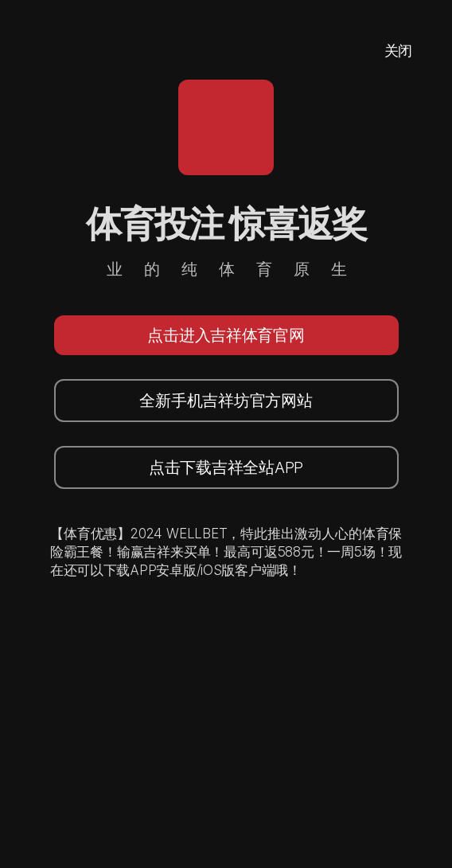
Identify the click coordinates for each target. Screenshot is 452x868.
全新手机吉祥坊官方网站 (226, 401)
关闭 (398, 51)
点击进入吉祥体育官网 (226, 335)
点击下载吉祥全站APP (226, 467)
